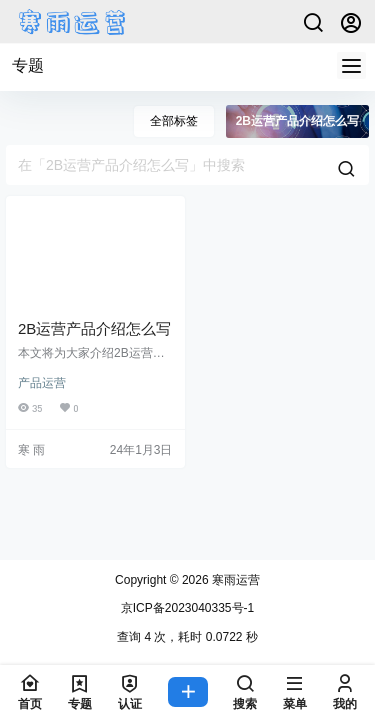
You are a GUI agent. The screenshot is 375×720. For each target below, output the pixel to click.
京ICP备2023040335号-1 (187, 608)
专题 (28, 65)
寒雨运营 (234, 580)
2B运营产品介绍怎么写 (94, 328)
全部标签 (174, 121)
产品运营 (42, 383)
